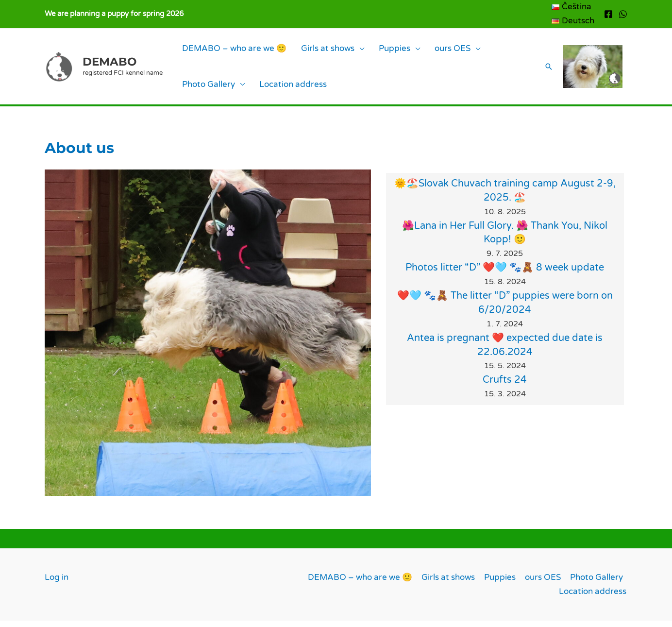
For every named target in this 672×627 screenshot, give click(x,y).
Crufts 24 (505, 387)
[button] (542, 70)
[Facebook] (608, 14)
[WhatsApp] (623, 14)
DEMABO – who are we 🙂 (229, 50)
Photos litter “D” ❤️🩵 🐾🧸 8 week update (505, 274)
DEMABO (109, 65)
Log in (57, 584)
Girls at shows (313, 50)
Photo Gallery (478, 50)
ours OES (419, 50)
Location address (211, 89)
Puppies (370, 50)
